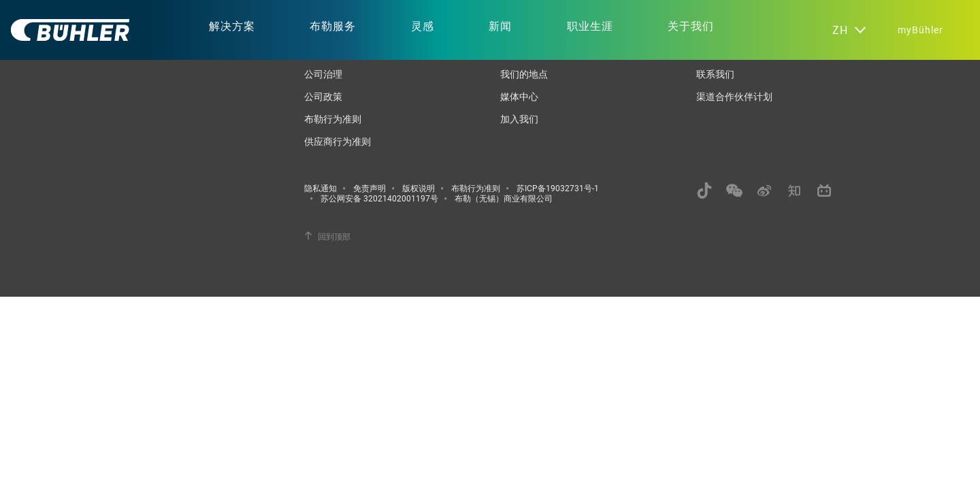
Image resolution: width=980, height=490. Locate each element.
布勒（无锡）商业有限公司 (504, 198)
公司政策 (323, 96)
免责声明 (370, 188)
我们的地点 (524, 74)
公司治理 (323, 74)
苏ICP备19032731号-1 (558, 188)
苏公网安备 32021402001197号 (379, 198)
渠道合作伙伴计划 (734, 96)
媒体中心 (519, 96)
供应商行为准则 (338, 141)
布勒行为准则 (333, 119)
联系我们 (715, 74)
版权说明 (419, 188)
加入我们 (519, 119)
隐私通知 (321, 188)
